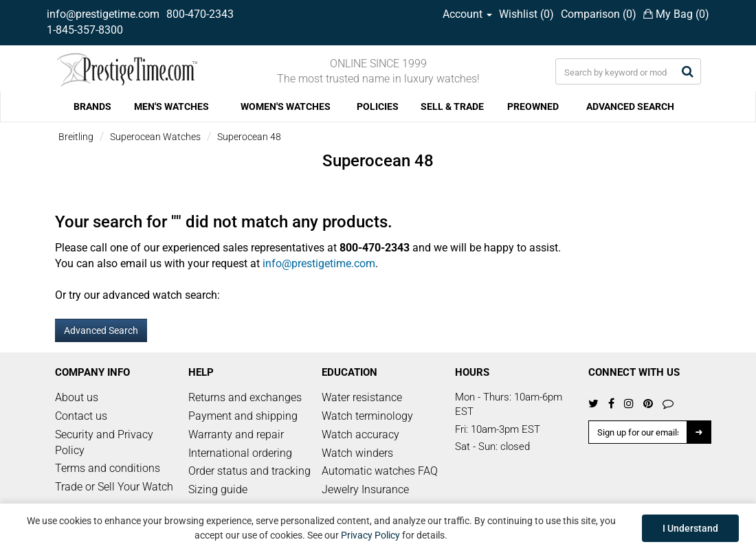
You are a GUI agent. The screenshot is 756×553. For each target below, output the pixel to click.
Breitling (76, 137)
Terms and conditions (108, 468)
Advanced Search (101, 330)
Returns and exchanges (245, 397)
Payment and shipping (243, 416)
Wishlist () (526, 14)
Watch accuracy (360, 434)
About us (77, 397)
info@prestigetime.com (103, 14)
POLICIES (378, 106)
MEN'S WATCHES (171, 106)
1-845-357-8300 (85, 30)
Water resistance (362, 397)
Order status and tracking (249, 471)
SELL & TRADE (452, 106)
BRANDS (92, 106)
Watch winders (357, 453)
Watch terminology (367, 416)
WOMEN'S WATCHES (286, 106)
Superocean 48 (249, 137)
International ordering (240, 453)
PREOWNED (533, 106)
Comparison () (599, 14)
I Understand (690, 528)
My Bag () (676, 14)
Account (467, 14)
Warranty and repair (236, 434)
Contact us (81, 416)
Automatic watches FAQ (380, 471)
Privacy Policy (370, 535)
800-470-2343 (200, 14)
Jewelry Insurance (365, 489)
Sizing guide (218, 489)
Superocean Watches (155, 137)
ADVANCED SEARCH (630, 106)
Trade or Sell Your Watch (114, 487)
